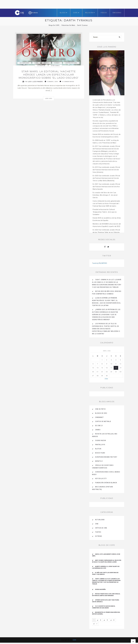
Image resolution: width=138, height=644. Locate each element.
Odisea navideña (100, 589)
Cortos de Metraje (103, 421)
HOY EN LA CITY (101, 479)
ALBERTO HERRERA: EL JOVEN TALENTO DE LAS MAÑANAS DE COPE (106, 567)
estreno (99, 536)
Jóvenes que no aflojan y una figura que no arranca (106, 601)
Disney (57, 63)
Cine (36, 63)
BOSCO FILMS (100, 453)
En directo (33, 13)
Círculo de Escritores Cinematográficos (103, 467)
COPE (76, 13)
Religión (90, 13)
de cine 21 (99, 426)
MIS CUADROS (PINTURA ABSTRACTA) (102, 488)
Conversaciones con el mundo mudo (106, 473)
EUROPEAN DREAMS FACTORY (106, 457)
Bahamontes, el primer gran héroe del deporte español (106, 613)
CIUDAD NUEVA (101, 440)
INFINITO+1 (99, 461)
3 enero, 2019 (51, 82)
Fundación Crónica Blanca (106, 483)
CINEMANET (99, 417)
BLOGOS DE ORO (101, 413)
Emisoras (117, 13)
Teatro (98, 532)
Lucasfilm (41, 66)
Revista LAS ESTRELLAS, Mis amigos (105, 435)
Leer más (49, 98)
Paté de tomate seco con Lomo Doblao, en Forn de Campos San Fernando (106, 595)
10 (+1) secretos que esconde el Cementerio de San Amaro (104, 607)
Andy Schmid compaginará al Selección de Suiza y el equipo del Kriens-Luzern (107, 561)
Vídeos (104, 13)
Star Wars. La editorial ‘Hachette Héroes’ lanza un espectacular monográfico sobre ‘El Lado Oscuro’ (49, 75)
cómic (46, 63)
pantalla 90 (100, 445)
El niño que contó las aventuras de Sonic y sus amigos (105, 573)
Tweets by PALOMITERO (100, 263)
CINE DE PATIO (100, 409)
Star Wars (55, 66)
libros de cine (71, 63)
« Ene (106, 379)
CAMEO (98, 430)
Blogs (64, 13)
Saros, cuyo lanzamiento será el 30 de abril (106, 555)
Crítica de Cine (101, 528)
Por (33, 82)
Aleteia (98, 449)
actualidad (24, 63)
